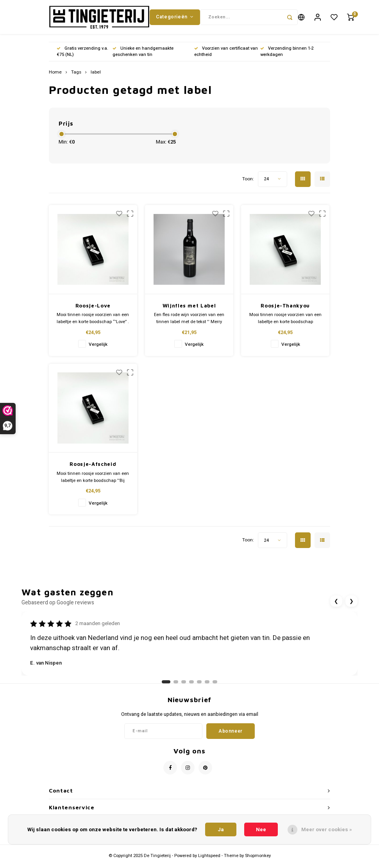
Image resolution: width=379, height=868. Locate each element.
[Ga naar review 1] (166, 687)
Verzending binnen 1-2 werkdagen (287, 57)
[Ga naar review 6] (207, 687)
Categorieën (175, 19)
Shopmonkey (258, 861)
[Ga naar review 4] (191, 687)
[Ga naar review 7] (215, 687)
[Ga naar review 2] (176, 687)
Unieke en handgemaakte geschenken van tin (143, 57)
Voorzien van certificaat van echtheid (226, 57)
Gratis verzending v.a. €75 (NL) (82, 57)
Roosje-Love (93, 311)
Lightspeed (209, 861)
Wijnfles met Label (189, 311)
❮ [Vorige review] (336, 606)
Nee (261, 829)
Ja (221, 829)
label (96, 77)
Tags (76, 77)
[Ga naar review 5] (199, 687)
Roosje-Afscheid (93, 469)
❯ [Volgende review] (351, 606)
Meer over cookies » (327, 829)
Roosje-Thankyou (285, 311)
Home (55, 77)
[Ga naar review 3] (184, 687)
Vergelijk (98, 350)
